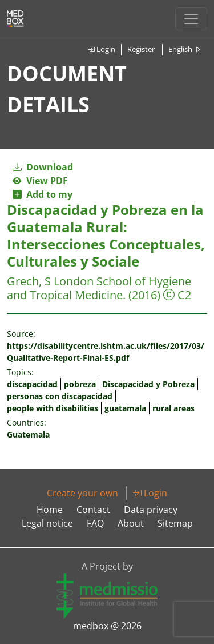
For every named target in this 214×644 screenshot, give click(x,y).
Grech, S (29, 281)
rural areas (173, 408)
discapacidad (32, 384)
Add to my (43, 194)
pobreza (80, 384)
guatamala (125, 408)
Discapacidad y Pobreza (148, 384)
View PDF (40, 181)
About (131, 523)
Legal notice (47, 523)
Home (50, 510)
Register (141, 49)
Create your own (82, 493)
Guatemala (28, 434)
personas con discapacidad (60, 396)
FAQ (95, 523)
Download (43, 167)
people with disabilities (53, 408)
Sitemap (175, 523)
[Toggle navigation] (191, 19)
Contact (93, 510)
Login (101, 49)
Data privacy (151, 510)
